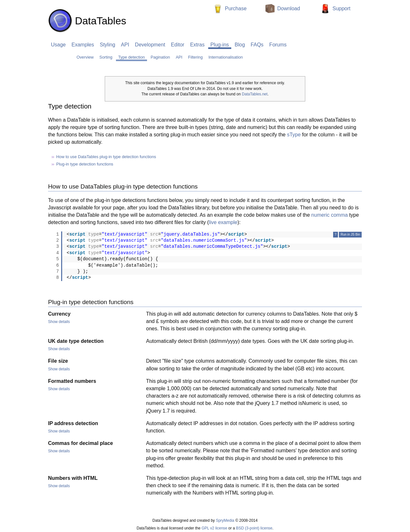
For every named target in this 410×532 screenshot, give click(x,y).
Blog (240, 45)
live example (223, 222)
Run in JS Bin (350, 234)
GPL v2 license (214, 528)
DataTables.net (255, 94)
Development (150, 45)
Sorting (106, 57)
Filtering (195, 57)
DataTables (87, 21)
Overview (85, 57)
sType (294, 135)
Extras (197, 45)
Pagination (160, 57)
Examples (83, 45)
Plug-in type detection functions (85, 164)
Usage (58, 45)
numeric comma (330, 215)
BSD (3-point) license (254, 528)
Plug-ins (220, 45)
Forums (278, 45)
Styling (108, 45)
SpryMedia (225, 520)
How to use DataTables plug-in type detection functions (106, 157)
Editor (178, 45)
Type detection (131, 57)
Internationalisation (226, 57)
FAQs (257, 45)
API (125, 45)
